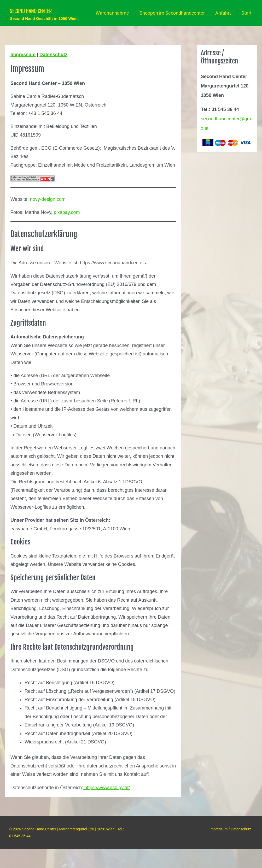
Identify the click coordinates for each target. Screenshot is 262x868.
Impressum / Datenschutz (232, 848)
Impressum (23, 73)
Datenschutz (53, 73)
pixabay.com (67, 231)
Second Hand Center (62, 10)
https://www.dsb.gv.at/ (106, 806)
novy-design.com (47, 218)
